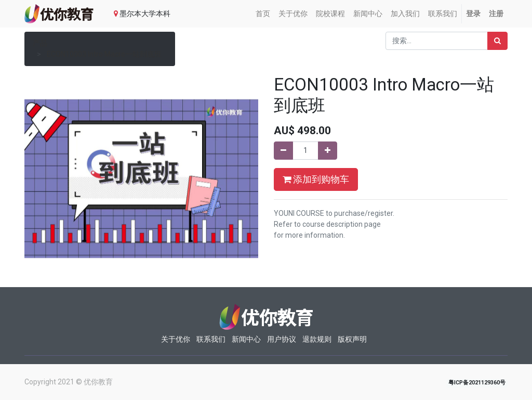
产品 (40, 43)
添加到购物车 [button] (316, 179)
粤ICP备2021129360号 (477, 383)
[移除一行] (283, 151)
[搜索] (497, 41)
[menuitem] (263, 14)
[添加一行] (328, 151)
